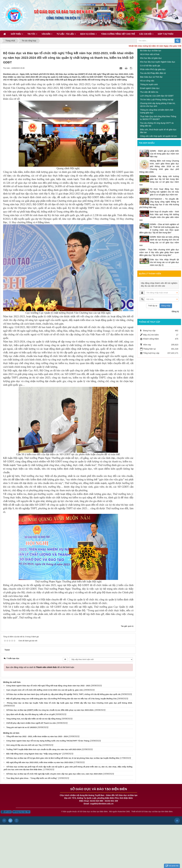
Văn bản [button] (47, 35)
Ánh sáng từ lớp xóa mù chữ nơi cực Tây (24, 745)
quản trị (131, 626)
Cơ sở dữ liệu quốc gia (150, 66)
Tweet (7, 650)
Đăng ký (175, 311)
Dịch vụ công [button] (88, 35)
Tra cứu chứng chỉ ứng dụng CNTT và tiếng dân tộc (157, 124)
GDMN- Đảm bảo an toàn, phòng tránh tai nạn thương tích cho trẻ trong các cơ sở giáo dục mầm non (159, 241)
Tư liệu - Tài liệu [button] (66, 35)
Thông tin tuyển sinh (149, 84)
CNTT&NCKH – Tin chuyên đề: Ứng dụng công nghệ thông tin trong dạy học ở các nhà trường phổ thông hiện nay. (159, 203)
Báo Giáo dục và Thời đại (151, 77)
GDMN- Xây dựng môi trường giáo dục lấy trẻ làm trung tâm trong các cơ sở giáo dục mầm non (159, 180)
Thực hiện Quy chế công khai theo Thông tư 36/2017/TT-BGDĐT (158, 118)
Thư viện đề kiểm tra (149, 92)
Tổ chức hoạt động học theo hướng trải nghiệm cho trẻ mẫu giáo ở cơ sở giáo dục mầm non (165, 192)
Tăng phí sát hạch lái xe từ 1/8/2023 (22, 727)
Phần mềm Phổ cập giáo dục (153, 69)
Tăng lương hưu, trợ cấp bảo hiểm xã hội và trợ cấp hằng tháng (34, 719)
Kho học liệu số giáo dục (151, 58)
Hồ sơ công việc (147, 81)
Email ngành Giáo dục (150, 88)
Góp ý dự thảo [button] (166, 34)
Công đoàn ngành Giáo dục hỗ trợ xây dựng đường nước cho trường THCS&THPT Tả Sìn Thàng (48, 741)
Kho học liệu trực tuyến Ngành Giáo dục (158, 62)
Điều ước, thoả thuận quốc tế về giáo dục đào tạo (158, 131)
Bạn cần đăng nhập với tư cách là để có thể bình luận (40, 667)
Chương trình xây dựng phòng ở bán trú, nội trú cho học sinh (158, 105)
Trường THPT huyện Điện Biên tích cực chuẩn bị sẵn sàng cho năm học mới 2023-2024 (44, 749)
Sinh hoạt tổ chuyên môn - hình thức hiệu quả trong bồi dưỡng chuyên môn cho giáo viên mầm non (159, 216)
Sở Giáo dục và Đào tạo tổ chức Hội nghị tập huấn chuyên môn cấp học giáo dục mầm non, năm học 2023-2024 (54, 774)
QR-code (6, 812)
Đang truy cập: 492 (21, 812)
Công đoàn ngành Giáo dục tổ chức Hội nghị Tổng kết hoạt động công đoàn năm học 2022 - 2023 (48, 686)
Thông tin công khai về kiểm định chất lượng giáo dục (157, 111)
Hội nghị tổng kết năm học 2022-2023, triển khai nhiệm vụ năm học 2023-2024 (40, 762)
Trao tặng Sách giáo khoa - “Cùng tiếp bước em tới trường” (32, 778)
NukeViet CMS (124, 812)
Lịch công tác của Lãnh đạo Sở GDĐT (157, 96)
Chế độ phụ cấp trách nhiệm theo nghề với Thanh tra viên (31, 723)
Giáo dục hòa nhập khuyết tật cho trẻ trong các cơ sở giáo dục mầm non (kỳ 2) (165, 262)
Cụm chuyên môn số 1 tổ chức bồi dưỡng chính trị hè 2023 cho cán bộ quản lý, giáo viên (45, 690)
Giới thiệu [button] (17, 35)
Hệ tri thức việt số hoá (150, 54)
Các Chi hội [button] (146, 35)
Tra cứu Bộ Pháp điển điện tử (153, 73)
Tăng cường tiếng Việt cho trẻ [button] (118, 34)
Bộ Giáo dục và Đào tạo (151, 51)
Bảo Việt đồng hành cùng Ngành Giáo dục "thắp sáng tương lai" (34, 754)
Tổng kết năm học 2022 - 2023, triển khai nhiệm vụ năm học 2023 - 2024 (37, 736)
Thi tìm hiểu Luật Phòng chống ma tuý (157, 100)
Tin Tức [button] (32, 35)
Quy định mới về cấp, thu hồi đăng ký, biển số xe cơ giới (31, 714)
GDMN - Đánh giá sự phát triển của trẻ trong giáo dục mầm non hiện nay (165, 154)
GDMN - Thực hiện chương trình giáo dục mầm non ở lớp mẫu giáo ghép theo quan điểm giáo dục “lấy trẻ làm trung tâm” (159, 252)
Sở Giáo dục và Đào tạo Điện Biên (94, 812)
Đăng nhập (166, 306)
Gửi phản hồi (172, 866)
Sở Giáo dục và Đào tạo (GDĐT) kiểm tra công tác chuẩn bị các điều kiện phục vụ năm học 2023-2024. (50, 710)
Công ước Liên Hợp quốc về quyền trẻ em (159, 136)
